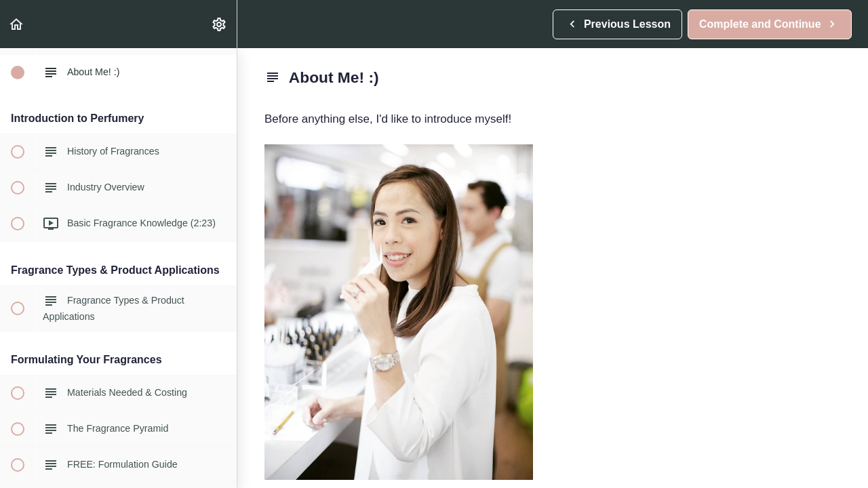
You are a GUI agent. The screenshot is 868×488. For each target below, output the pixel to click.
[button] (17, 24)
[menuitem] (220, 24)
